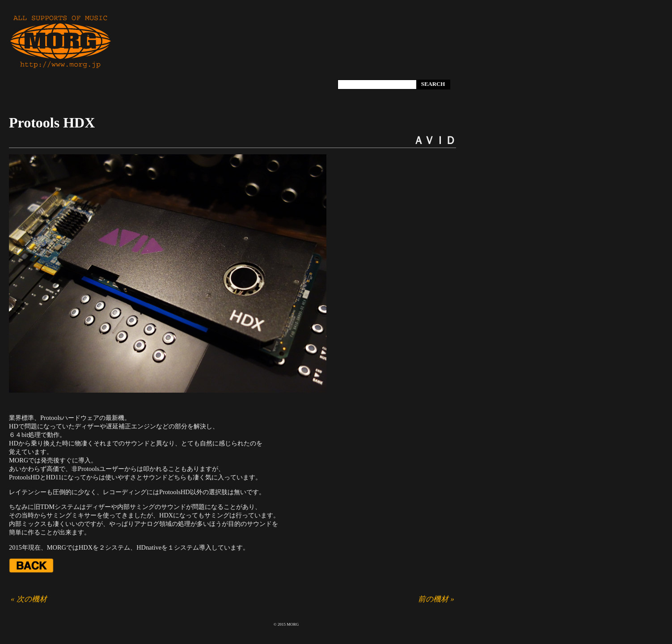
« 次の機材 (29, 599)
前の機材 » (436, 599)
